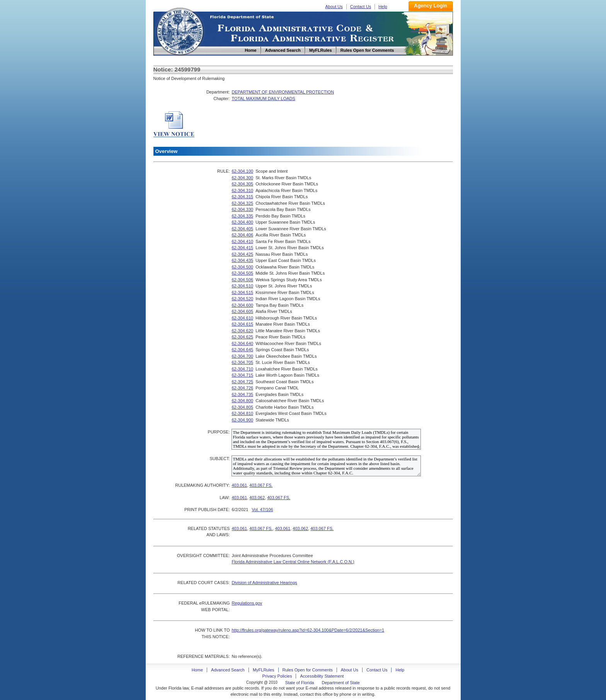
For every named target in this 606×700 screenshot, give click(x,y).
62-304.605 (242, 311)
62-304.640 (242, 343)
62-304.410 (242, 241)
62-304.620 (242, 331)
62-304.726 (242, 388)
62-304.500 (242, 267)
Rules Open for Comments (308, 670)
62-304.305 (242, 184)
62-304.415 (242, 248)
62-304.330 (242, 209)
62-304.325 (242, 203)
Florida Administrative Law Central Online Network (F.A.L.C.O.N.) (293, 562)
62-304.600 (242, 305)
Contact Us (361, 7)
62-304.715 (242, 375)
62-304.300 (242, 178)
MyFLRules (264, 670)
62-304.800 (242, 401)
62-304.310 (242, 190)
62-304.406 (242, 235)
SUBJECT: (220, 459)
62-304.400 (242, 222)
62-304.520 (242, 299)
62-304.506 (242, 280)
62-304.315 (242, 197)
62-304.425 (242, 254)
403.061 (239, 485)
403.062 (257, 498)
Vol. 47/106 (262, 510)
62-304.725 (242, 382)
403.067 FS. (261, 485)
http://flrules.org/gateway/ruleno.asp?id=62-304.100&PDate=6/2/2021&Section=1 (308, 630)
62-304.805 (242, 407)
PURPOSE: (219, 432)
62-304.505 (242, 273)
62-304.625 (242, 337)
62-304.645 (242, 350)
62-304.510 (242, 286)
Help (383, 7)
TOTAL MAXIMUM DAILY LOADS (263, 99)
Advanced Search (228, 670)
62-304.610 (242, 318)
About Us (334, 7)
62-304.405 (242, 229)
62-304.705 (242, 362)
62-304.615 (242, 324)
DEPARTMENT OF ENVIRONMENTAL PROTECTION (283, 92)
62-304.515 (242, 292)
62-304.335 (242, 216)
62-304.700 (242, 356)
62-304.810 (242, 413)
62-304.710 (242, 369)
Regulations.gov (247, 603)
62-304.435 (242, 260)
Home (180, 30)
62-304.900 (242, 420)
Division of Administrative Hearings (264, 583)
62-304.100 (242, 171)
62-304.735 (242, 394)
